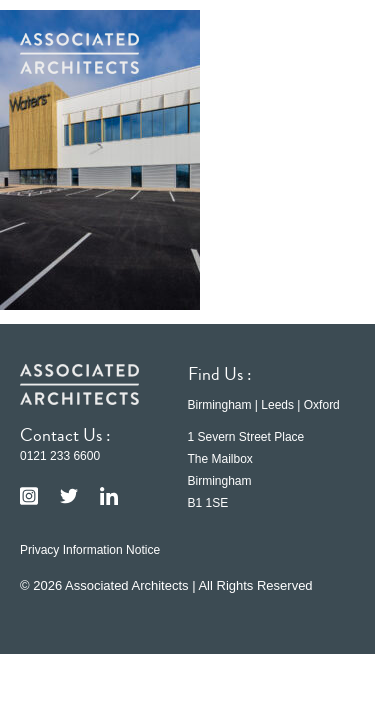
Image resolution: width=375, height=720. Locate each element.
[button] (325, 53)
